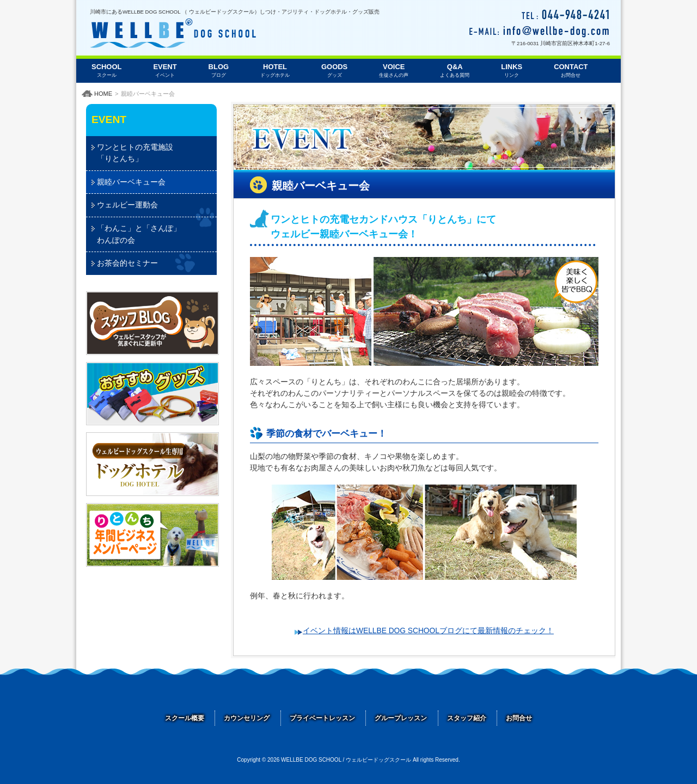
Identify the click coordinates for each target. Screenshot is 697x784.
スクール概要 (185, 718)
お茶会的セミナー (127, 263)
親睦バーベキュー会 (131, 182)
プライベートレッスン (322, 718)
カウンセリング (247, 718)
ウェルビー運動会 (127, 205)
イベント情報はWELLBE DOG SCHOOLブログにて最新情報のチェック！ (428, 631)
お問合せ (519, 718)
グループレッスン (401, 718)
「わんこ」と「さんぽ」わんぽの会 (139, 234)
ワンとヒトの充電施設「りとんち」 (135, 153)
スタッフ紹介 (467, 718)
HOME (103, 94)
